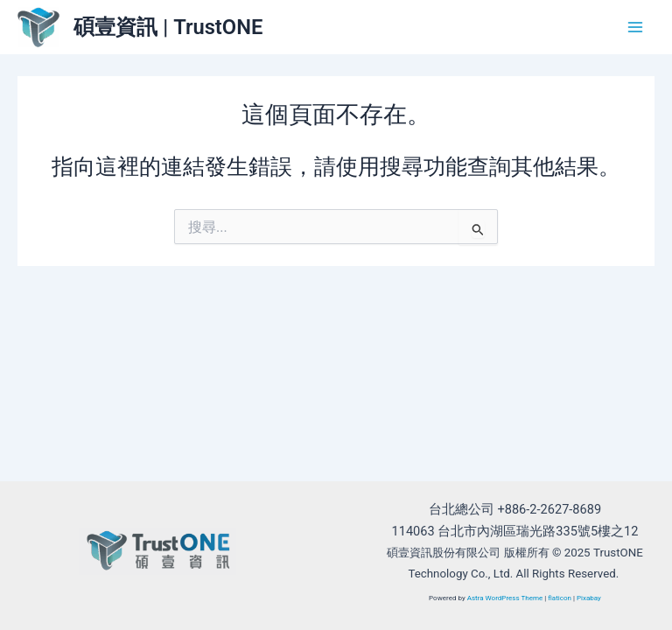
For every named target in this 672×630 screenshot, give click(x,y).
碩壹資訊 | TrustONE (168, 27)
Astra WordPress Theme (505, 598)
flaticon (560, 598)
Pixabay (589, 598)
